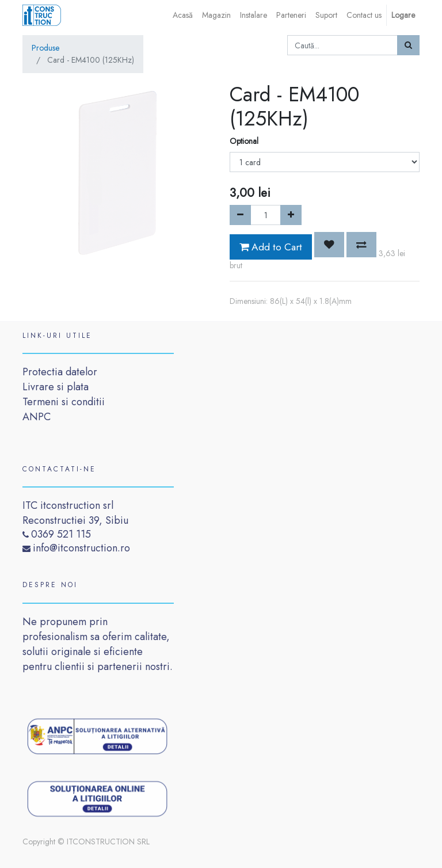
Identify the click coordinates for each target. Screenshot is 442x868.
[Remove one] (240, 215)
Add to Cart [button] (271, 247)
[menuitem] (183, 15)
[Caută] (408, 45)
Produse (45, 48)
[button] (329, 245)
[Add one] (291, 215)
